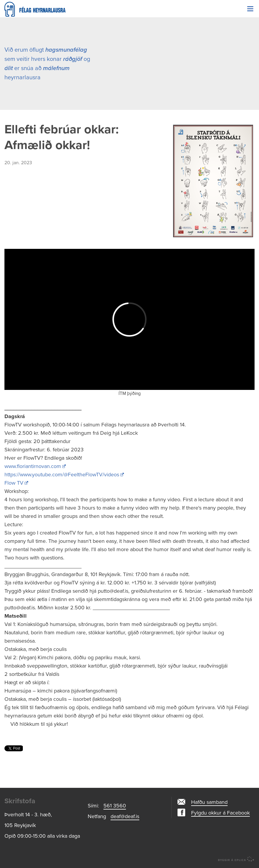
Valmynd (250, 9)
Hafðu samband (209, 802)
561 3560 (115, 806)
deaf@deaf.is (125, 816)
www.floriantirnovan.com (33, 466)
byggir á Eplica (236, 859)
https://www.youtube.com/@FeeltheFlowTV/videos (62, 475)
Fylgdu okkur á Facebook (220, 813)
